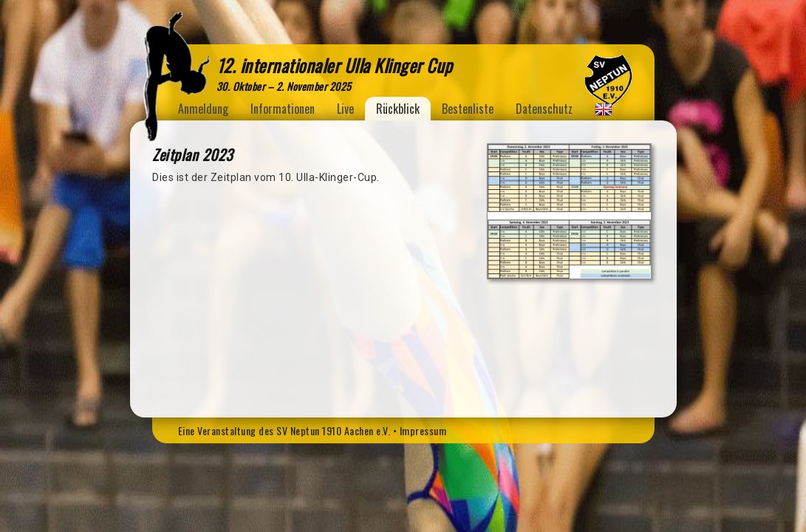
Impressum (423, 430)
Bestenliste (468, 109)
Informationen (283, 109)
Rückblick (398, 109)
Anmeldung (203, 109)
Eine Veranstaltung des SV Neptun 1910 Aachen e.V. (284, 430)
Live (345, 109)
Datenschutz (544, 109)
